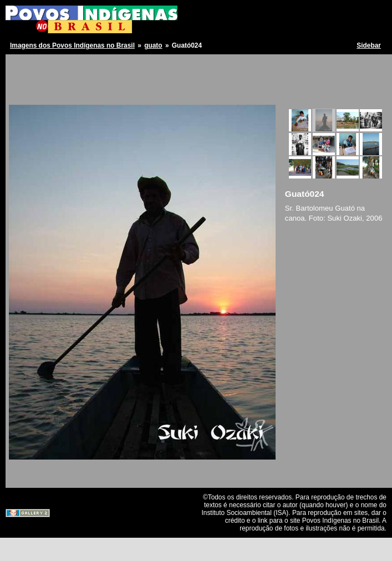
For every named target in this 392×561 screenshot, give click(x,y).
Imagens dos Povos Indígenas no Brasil (72, 45)
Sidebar (369, 45)
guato (153, 45)
